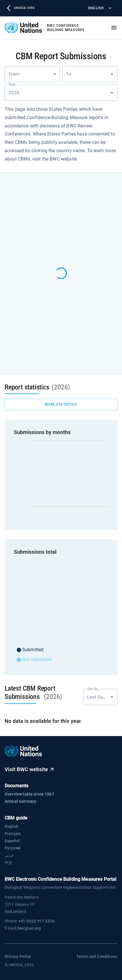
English (99, 8)
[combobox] (32, 74)
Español (12, 841)
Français (13, 834)
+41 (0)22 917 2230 (36, 921)
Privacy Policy (18, 956)
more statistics (61, 405)
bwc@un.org (29, 928)
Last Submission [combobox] (102, 697)
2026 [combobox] (14, 93)
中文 (9, 863)
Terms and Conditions (97, 956)
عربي (9, 855)
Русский (13, 848)
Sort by (93, 689)
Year (12, 85)
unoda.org (21, 8)
